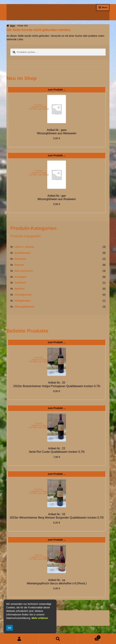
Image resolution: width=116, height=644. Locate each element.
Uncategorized (23, 295)
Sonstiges (20, 277)
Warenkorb (89, 637)
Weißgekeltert (23, 301)
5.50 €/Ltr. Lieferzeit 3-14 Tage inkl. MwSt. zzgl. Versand (39, 173)
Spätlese (20, 289)
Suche (58, 639)
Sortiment (20, 283)
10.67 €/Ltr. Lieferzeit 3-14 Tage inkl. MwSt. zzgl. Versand (39, 360)
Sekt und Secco (24, 271)
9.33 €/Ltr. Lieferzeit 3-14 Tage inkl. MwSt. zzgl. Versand (39, 425)
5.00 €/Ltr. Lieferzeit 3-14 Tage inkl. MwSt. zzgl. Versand (39, 107)
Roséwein (20, 259)
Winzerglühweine (25, 307)
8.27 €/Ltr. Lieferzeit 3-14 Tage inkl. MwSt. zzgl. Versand (39, 491)
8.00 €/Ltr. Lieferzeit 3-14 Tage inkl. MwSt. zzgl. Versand (39, 557)
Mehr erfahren (40, 618)
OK (10, 628)
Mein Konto (19, 639)
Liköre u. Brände (24, 247)
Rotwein (19, 265)
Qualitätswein (22, 253)
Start (13, 26)
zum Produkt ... (57, 90)
